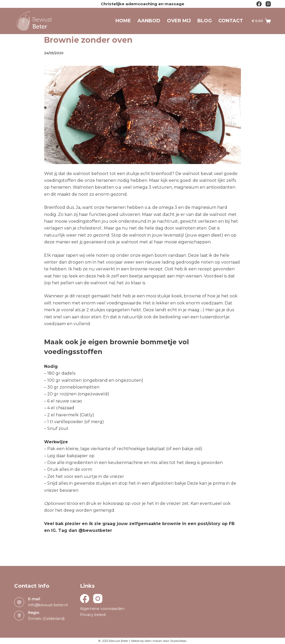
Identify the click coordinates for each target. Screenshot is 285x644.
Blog (205, 21)
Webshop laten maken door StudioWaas (159, 641)
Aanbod (149, 21)
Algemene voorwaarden (102, 609)
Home (123, 21)
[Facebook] (259, 4)
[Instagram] (268, 4)
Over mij (179, 21)
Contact (231, 21)
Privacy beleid (93, 615)
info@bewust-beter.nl (48, 605)
